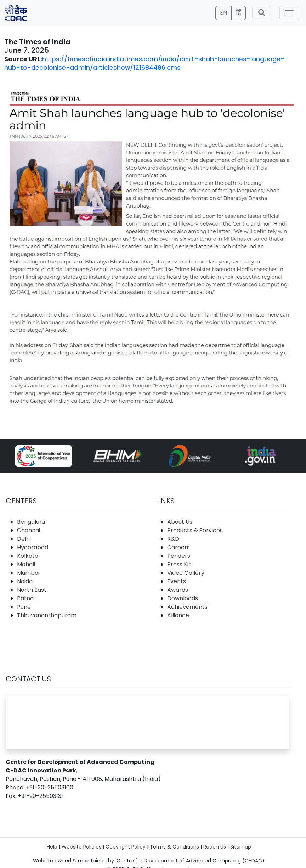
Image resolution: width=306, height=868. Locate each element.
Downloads (183, 598)
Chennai (29, 530)
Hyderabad (33, 547)
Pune (24, 607)
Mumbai (28, 573)
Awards (178, 590)
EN (223, 13)
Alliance (178, 615)
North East (32, 590)
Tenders (179, 556)
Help (52, 847)
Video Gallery (186, 573)
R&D (173, 539)
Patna (25, 598)
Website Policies (81, 847)
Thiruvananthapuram (47, 615)
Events (177, 581)
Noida (25, 581)
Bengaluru (31, 522)
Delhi (24, 539)
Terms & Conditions (174, 847)
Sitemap (241, 847)
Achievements (187, 607)
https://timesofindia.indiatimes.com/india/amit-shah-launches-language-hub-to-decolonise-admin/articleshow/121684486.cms (144, 63)
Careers (178, 547)
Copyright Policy (126, 847)
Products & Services (195, 530)
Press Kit (179, 564)
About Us (180, 522)
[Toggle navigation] (289, 13)
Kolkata (28, 556)
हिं (239, 13)
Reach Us (215, 847)
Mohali (26, 564)
